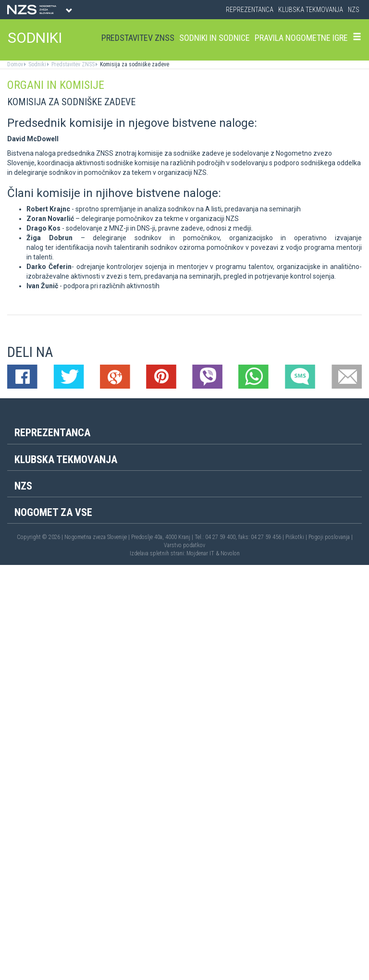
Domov (15, 64)
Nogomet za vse (53, 512)
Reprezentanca (250, 10)
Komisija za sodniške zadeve (134, 64)
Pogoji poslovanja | (331, 537)
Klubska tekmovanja (311, 10)
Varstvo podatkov (184, 545)
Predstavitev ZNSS (138, 38)
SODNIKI (35, 38)
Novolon (230, 553)
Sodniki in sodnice (215, 38)
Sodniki (37, 64)
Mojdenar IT (200, 553)
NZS (354, 10)
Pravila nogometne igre (301, 38)
